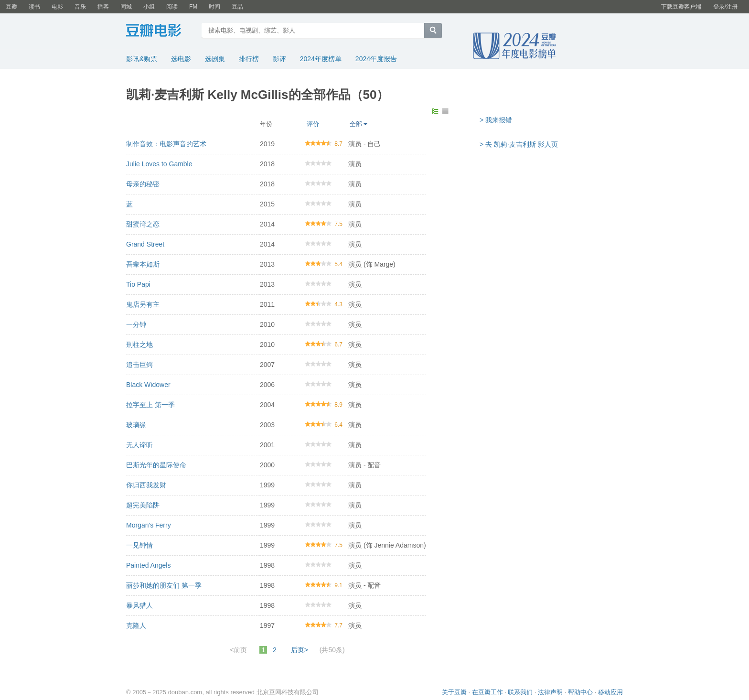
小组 (149, 7)
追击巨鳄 (139, 365)
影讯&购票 (142, 59)
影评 (279, 59)
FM (193, 7)
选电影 (181, 59)
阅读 (172, 7)
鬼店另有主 (143, 304)
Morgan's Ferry (149, 525)
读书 (34, 7)
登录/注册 (725, 7)
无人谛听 (139, 445)
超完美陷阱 (143, 505)
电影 (57, 7)
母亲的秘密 (143, 184)
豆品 (237, 7)
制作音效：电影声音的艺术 (166, 144)
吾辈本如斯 (143, 264)
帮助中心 (580, 692)
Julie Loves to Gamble (159, 164)
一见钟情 (139, 545)
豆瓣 (11, 7)
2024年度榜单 (321, 59)
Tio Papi (138, 284)
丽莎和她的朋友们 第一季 (164, 585)
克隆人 (136, 625)
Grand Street (145, 244)
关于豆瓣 (454, 692)
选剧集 (215, 59)
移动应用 (610, 692)
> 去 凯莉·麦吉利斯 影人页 (519, 144)
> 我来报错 (496, 120)
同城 (126, 7)
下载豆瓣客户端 (681, 7)
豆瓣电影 (161, 32)
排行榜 (249, 59)
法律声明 (550, 692)
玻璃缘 (136, 425)
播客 (103, 7)
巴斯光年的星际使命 (156, 465)
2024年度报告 (376, 59)
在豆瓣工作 (487, 692)
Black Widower (148, 385)
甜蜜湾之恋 (143, 224)
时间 (214, 7)
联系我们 (520, 692)
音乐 (80, 7)
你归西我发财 (146, 485)
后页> (300, 650)
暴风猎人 (139, 605)
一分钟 (136, 324)
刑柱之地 (139, 345)
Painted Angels (148, 565)
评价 (313, 124)
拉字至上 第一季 (150, 405)
